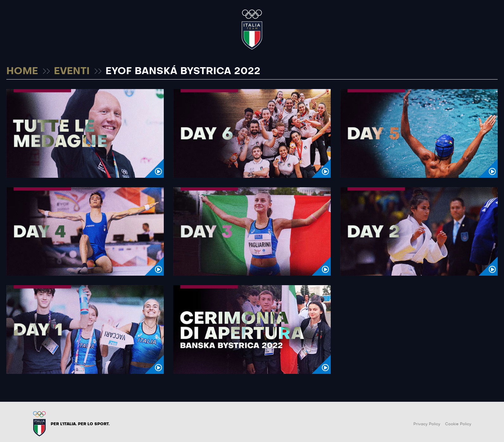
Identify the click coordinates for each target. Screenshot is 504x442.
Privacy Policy (427, 424)
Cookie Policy (458, 424)
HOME (22, 71)
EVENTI (72, 71)
